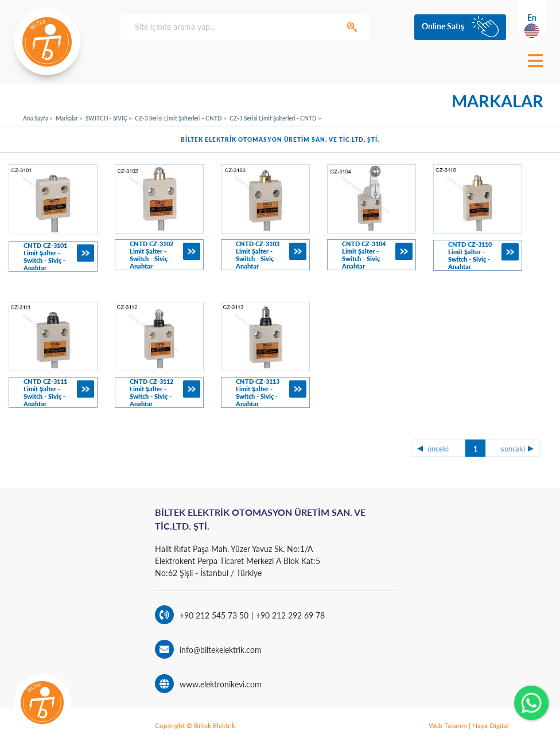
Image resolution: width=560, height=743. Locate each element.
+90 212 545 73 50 (214, 615)
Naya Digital (491, 726)
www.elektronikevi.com (221, 684)
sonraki (513, 449)
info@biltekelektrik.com (221, 650)
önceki (438, 449)
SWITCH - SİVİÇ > (109, 118)
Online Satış (443, 26)
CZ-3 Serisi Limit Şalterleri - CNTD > (181, 118)
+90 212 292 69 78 (289, 615)
